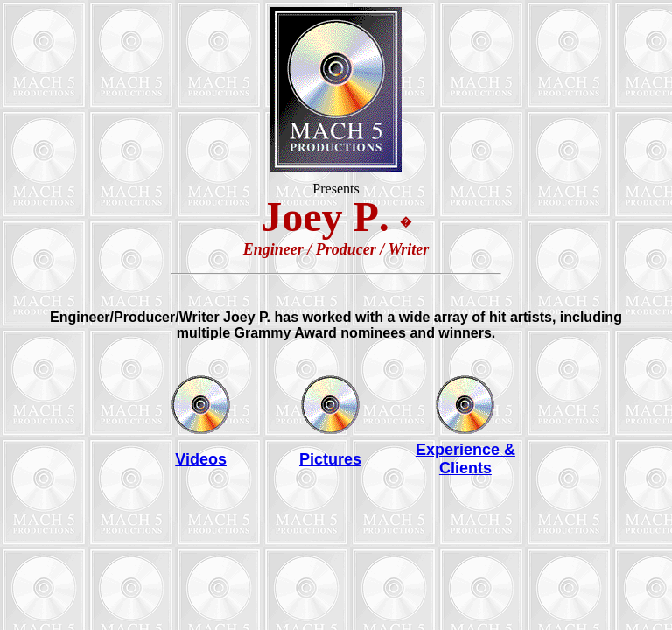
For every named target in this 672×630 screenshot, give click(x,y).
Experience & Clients (465, 459)
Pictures (330, 459)
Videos (201, 459)
